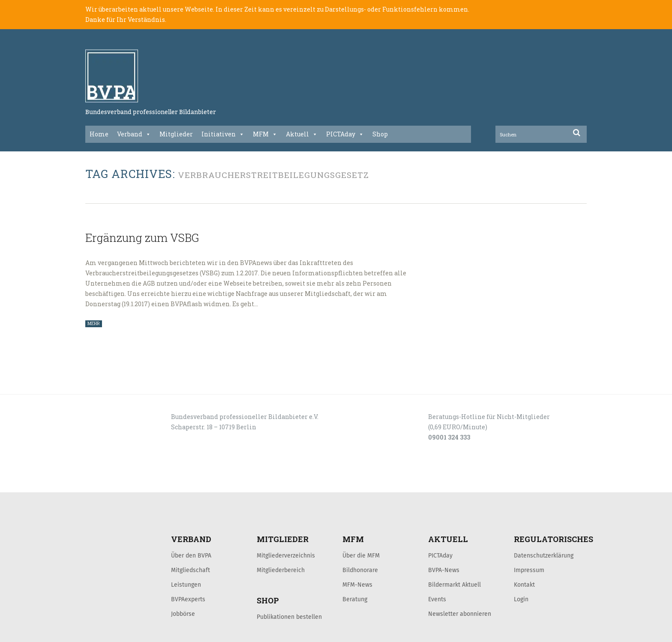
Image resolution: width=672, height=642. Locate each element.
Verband (134, 134)
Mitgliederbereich (281, 570)
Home (99, 134)
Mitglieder (176, 134)
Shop (380, 134)
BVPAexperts (188, 599)
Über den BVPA (191, 555)
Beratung (355, 599)
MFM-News (357, 585)
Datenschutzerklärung (544, 555)
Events (437, 599)
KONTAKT (146, 483)
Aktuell (302, 134)
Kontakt (524, 585)
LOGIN (118, 483)
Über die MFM (361, 555)
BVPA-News (444, 570)
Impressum (529, 570)
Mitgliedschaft (190, 570)
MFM (265, 134)
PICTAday (345, 134)
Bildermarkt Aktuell (454, 585)
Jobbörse (183, 614)
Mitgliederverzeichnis (286, 555)
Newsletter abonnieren (460, 614)
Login (521, 599)
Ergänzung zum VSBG (142, 238)
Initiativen (223, 134)
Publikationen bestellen (289, 617)
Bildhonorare (360, 570)
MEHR (94, 324)
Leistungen (186, 585)
